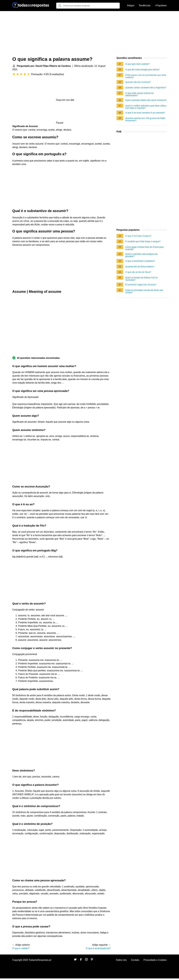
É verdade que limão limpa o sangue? (143, 241)
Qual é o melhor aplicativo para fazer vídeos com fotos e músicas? (146, 107)
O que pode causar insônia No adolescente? (140, 94)
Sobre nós (121, 960)
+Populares (161, 5)
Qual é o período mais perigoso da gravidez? (141, 255)
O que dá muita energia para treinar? (143, 70)
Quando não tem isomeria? (138, 82)
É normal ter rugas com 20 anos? (141, 285)
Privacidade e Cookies (155, 960)
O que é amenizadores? (98, 948)
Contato (135, 960)
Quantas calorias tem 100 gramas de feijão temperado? (145, 119)
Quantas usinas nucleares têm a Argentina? (146, 88)
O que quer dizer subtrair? (138, 64)
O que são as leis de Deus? (138, 272)
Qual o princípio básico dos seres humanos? (146, 100)
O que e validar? (21, 948)
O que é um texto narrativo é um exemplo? (145, 113)
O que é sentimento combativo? (140, 261)
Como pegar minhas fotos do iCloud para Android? (144, 248)
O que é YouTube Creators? (138, 236)
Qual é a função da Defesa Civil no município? (142, 279)
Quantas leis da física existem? (140, 267)
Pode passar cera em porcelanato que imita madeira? (146, 76)
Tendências (145, 5)
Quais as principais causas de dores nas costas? (144, 291)
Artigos (131, 5)
